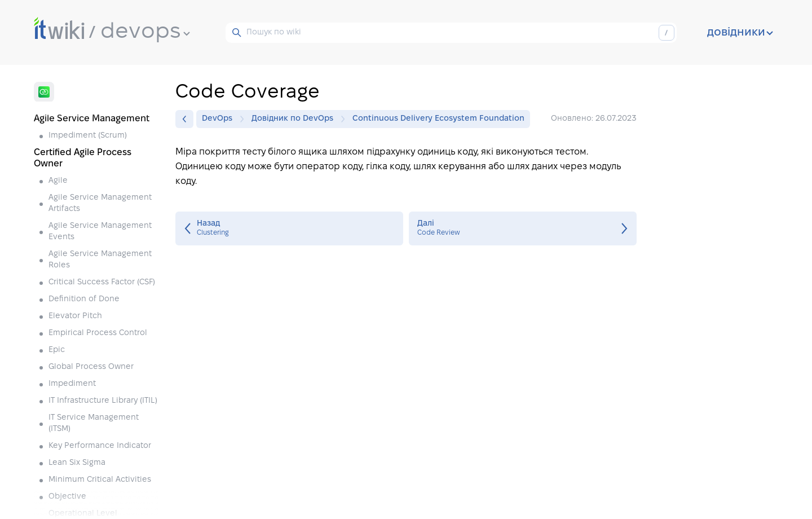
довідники (740, 33)
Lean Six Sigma (77, 463)
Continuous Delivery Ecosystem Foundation (438, 119)
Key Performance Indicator (100, 446)
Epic (57, 350)
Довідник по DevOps (295, 119)
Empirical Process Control (98, 333)
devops (145, 32)
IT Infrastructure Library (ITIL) (103, 401)
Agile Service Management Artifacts (100, 203)
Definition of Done (84, 299)
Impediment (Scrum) (88, 136)
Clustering (289, 228)
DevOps (220, 119)
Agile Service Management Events (100, 232)
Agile (58, 181)
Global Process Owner (91, 367)
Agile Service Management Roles (100, 260)
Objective (67, 497)
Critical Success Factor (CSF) (102, 282)
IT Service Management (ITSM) (94, 423)
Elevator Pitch (75, 316)
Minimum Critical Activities (100, 480)
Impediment (72, 384)
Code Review (523, 228)
